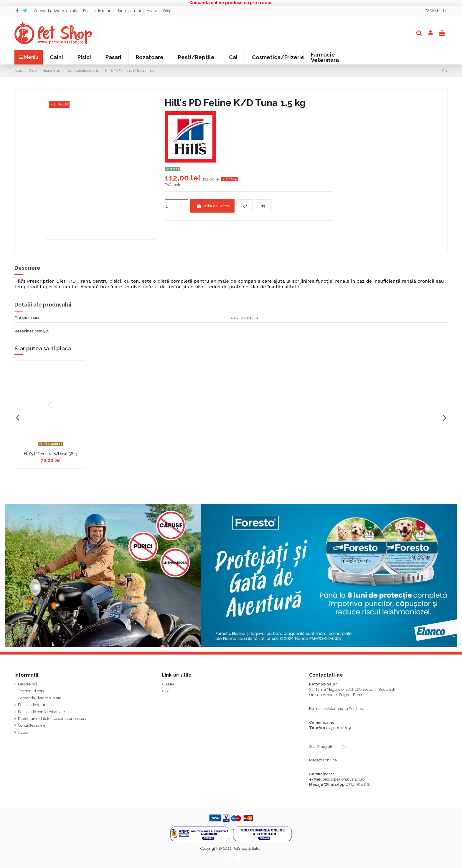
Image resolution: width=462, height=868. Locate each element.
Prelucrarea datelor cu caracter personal (53, 719)
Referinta (24, 331)
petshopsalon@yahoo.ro (343, 779)
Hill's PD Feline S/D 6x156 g (51, 454)
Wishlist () (436, 11)
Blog (167, 11)
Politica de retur (97, 11)
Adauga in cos (212, 206)
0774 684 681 (358, 785)
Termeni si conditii (34, 691)
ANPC (170, 684)
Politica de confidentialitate (41, 712)
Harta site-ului (129, 11)
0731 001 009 (338, 728)
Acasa (152, 11)
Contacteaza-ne (32, 725)
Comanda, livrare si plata (56, 11)
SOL (169, 691)
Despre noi (27, 684)
